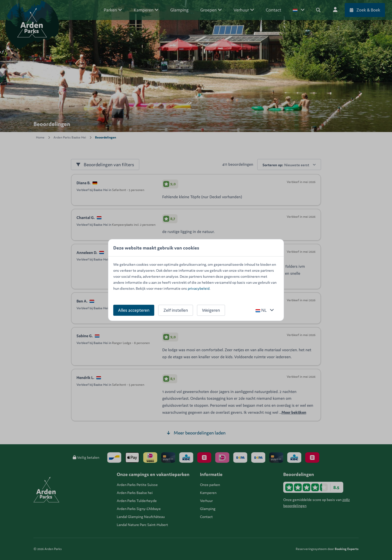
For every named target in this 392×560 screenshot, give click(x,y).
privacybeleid (199, 288)
